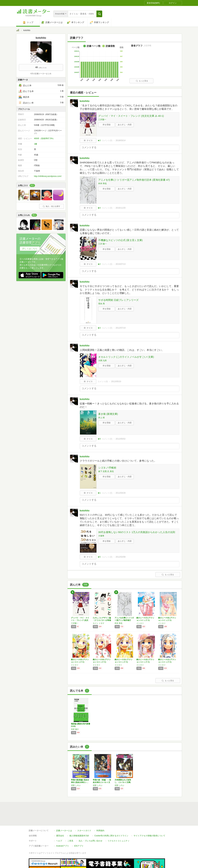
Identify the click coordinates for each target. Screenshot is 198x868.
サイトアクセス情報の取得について (149, 821)
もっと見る (142, 81)
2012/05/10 (116, 381)
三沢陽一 (102, 120)
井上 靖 (101, 418)
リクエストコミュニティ (119, 826)
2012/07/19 (121, 328)
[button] (99, 14)
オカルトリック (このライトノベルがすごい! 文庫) (126, 357)
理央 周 (101, 304)
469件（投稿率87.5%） (44, 138)
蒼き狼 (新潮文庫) (108, 414)
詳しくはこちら (30, 249)
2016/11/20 (121, 208)
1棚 (36, 144)
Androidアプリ (63, 831)
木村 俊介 (75, 729)
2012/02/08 (121, 557)
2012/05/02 (121, 439)
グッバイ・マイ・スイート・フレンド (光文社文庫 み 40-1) (131, 116)
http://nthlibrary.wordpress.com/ (48, 176)
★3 (99, 140)
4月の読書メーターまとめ (41, 74)
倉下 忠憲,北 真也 (106, 471)
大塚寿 (101, 536)
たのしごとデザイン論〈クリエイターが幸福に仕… (102, 620)
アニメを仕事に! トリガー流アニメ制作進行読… (124, 620)
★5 (99, 557)
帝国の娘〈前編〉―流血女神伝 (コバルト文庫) (102, 782)
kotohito (85, 101)
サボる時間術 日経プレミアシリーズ (118, 300)
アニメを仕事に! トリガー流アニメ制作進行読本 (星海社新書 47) (134, 180)
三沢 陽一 (102, 244)
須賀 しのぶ (76, 785)
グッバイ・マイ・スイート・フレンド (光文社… (80, 620)
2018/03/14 (121, 140)
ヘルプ (59, 826)
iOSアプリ (79, 831)
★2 (99, 264)
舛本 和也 (102, 183)
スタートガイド (84, 815)
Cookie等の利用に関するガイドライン (111, 821)
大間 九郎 (102, 361)
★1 (99, 493)
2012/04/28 (121, 493)
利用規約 (100, 815)
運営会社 (60, 821)
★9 (99, 439)
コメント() (107, 140)
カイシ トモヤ (99, 623)
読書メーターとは (64, 815)
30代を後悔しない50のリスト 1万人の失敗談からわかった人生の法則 (137, 532)
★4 (99, 208)
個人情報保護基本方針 (79, 821)
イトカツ (140, 623)
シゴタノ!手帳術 (107, 468)
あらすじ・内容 (125, 125)
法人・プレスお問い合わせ (90, 826)
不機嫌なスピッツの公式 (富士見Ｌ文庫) (120, 240)
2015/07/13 (121, 264)
